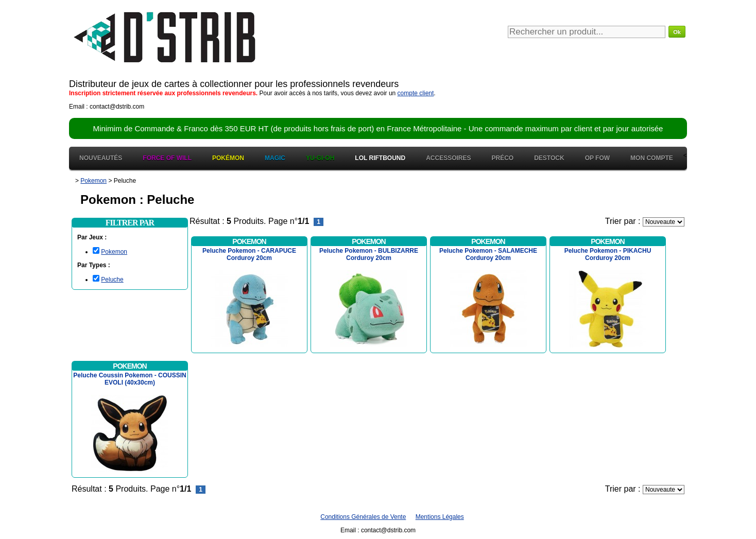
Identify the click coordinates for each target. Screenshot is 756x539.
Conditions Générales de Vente (363, 517)
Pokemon (114, 252)
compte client (416, 93)
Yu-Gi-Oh (320, 158)
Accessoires (448, 158)
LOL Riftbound (380, 158)
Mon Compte (652, 158)
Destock (549, 158)
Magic (275, 158)
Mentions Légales (440, 517)
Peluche (112, 280)
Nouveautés (101, 158)
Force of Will (167, 158)
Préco (503, 158)
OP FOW (597, 158)
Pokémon (228, 158)
